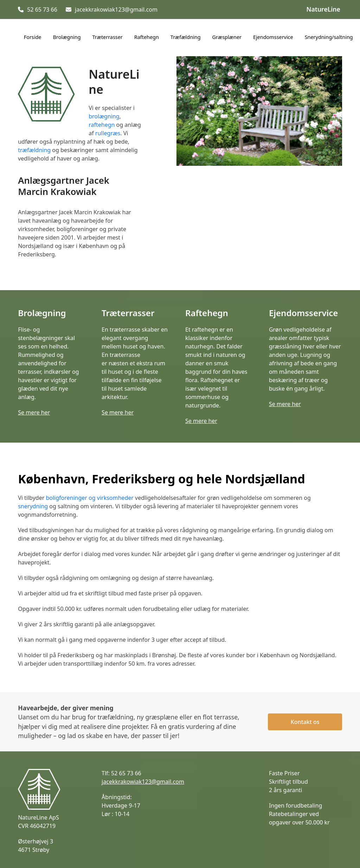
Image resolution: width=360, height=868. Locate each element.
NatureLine (323, 9)
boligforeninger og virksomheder (89, 498)
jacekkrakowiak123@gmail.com (116, 9)
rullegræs (108, 133)
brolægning (104, 116)
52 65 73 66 (42, 9)
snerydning (33, 506)
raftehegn (102, 125)
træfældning (34, 150)
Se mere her (34, 412)
